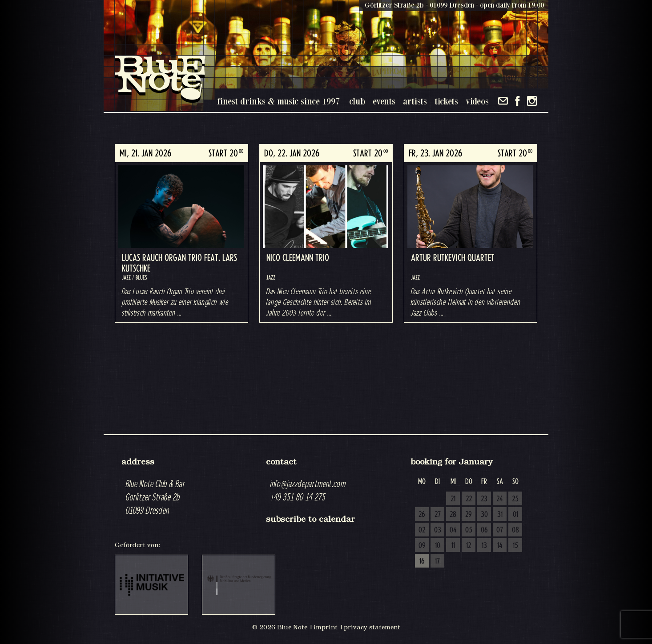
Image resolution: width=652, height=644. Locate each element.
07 (500, 530)
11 (453, 546)
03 (438, 530)
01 (515, 515)
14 (500, 546)
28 (453, 515)
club (357, 101)
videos (477, 101)
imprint (326, 627)
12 (469, 546)
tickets (446, 101)
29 (469, 515)
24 (500, 499)
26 (422, 515)
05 (469, 530)
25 (515, 499)
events (384, 101)
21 (453, 499)
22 (469, 499)
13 (484, 546)
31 (500, 515)
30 (484, 515)
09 (422, 546)
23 (484, 499)
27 (438, 515)
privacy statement (372, 627)
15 (515, 546)
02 (422, 530)
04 (453, 530)
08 (515, 530)
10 (438, 546)
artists (415, 101)
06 (484, 530)
